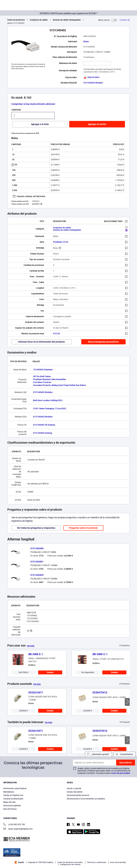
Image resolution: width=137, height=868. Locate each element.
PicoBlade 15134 (61, 242)
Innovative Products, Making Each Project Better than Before (59, 385)
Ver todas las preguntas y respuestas (36, 528)
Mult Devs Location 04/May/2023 (48, 400)
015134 (57, 334)
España (19, 862)
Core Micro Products (42, 382)
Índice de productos (16, 20)
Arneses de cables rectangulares (67, 20)
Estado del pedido (75, 792)
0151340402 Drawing (43, 433)
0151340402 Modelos (93, 83)
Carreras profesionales (13, 799)
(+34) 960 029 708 (14, 825)
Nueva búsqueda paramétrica (103, 342)
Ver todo (31, 646)
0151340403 (37, 575)
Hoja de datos (91, 77)
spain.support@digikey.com (18, 829)
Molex (86, 42)
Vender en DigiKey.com (13, 795)
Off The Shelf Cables (42, 376)
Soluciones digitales (12, 806)
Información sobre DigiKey (15, 788)
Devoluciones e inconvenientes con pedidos (86, 799)
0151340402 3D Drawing (44, 425)
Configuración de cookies (70, 864)
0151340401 (37, 562)
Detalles (50, 672)
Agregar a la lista (40, 124)
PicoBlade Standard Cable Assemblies (50, 379)
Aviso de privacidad (120, 773)
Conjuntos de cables (39, 20)
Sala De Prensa (10, 809)
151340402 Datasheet (43, 370)
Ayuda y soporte (74, 788)
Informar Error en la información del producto (42, 342)
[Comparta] (125, 20)
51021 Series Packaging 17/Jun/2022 (50, 409)
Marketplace (9, 792)
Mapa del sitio (9, 802)
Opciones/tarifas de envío (78, 795)
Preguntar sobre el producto (83, 528)
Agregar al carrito (97, 124)
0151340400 (37, 548)
